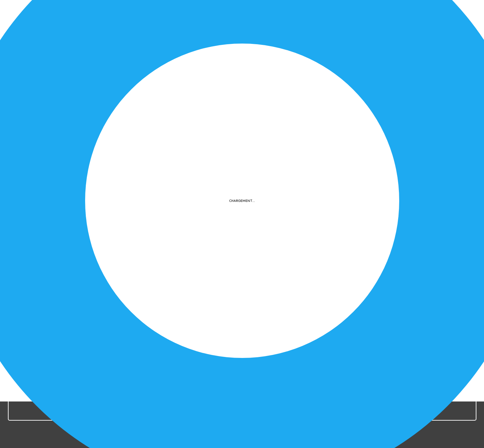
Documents (407, 160)
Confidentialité (263, 320)
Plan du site (347, 320)
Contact (378, 320)
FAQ (321, 320)
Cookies (298, 320)
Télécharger (102, 205)
